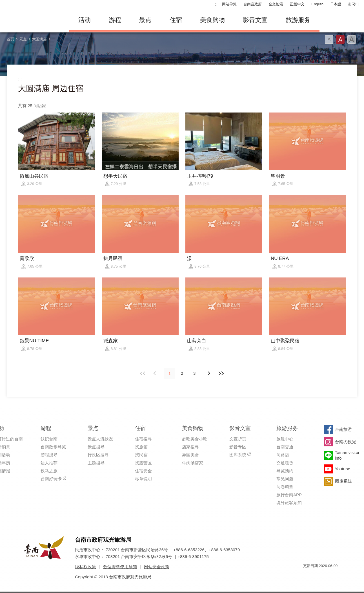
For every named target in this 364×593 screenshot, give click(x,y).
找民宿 (141, 455)
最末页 (221, 373)
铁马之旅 (49, 471)
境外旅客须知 (289, 503)
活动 (85, 20)
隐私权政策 (86, 567)
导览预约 (285, 471)
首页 (10, 39)
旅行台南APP (289, 495)
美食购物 (212, 20)
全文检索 (276, 4)
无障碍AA (327, 576)
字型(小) (329, 39)
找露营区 (143, 463)
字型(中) (340, 39)
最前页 (143, 373)
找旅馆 (141, 447)
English (317, 4)
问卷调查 (285, 487)
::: (217, 4)
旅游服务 (298, 20)
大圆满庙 (39, 39)
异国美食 (190, 455)
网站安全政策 (157, 567)
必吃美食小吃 (195, 439)
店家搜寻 (190, 447)
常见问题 (285, 479)
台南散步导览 (53, 447)
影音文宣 (255, 20)
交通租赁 (285, 463)
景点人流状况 (100, 439)
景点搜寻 (96, 447)
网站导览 (229, 4)
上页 (208, 373)
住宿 (176, 20)
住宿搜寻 (143, 439)
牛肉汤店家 (193, 463)
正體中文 (297, 4)
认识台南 (49, 439)
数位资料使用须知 (120, 567)
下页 (156, 373)
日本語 (336, 4)
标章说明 (143, 479)
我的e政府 (307, 576)
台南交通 (285, 447)
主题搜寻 (96, 463)
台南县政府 (253, 4)
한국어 (353, 4)
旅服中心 (285, 439)
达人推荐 (49, 463)
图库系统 (238, 455)
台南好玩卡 (51, 479)
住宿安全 (143, 471)
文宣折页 (238, 439)
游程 (115, 20)
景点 (145, 20)
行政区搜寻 (98, 455)
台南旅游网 (33, 20)
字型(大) (352, 39)
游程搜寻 (49, 455)
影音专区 (238, 447)
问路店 (283, 455)
